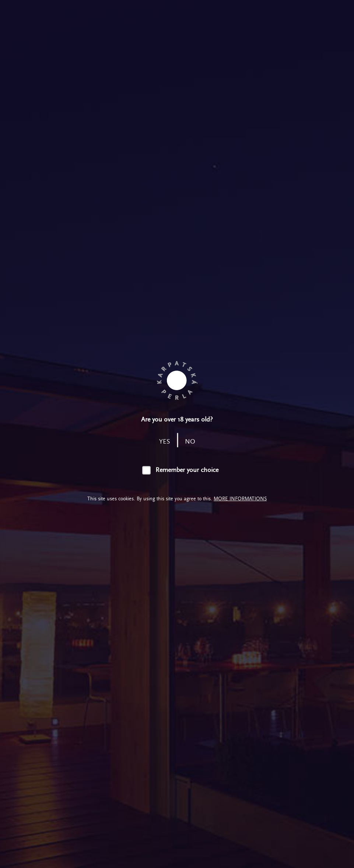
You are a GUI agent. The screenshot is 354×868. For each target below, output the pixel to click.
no (190, 442)
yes (165, 442)
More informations (240, 499)
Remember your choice (187, 470)
